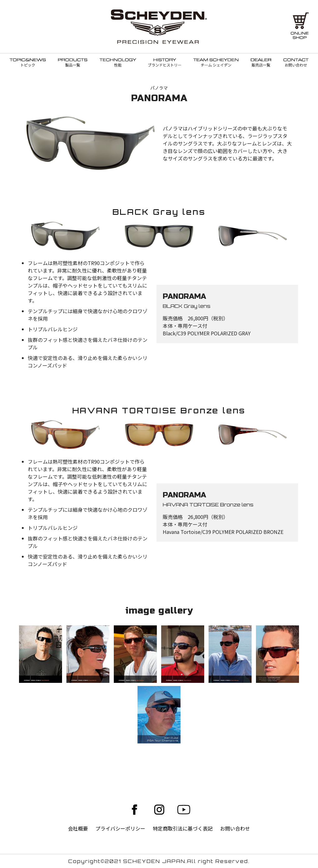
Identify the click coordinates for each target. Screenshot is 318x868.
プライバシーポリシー (120, 828)
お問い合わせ (235, 828)
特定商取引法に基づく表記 (183, 828)
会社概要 (78, 828)
